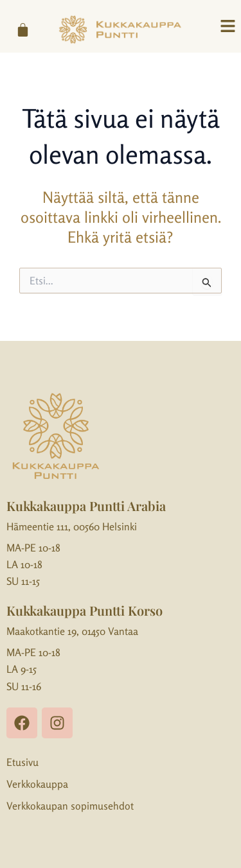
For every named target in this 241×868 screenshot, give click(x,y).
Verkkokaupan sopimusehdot (70, 806)
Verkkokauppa (37, 784)
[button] (228, 27)
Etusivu (22, 762)
